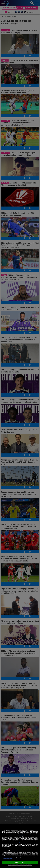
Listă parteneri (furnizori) (7, 859)
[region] (20, 846)
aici (20, 842)
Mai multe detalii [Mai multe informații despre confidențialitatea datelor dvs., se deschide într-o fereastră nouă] (21, 835)
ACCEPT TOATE (20, 862)
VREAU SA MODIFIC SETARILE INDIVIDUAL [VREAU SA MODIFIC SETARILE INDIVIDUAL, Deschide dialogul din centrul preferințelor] (20, 865)
